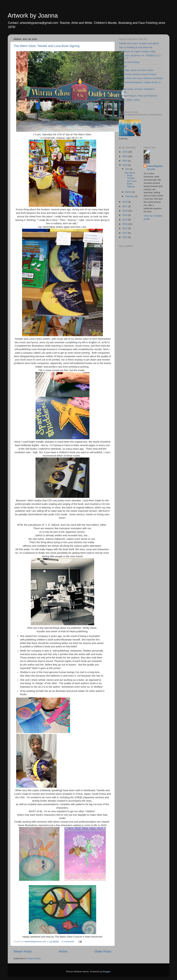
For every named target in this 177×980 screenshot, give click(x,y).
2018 (125, 202)
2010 (125, 237)
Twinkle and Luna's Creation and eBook (139, 43)
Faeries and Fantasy (129, 62)
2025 (125, 152)
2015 (125, 215)
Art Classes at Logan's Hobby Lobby (137, 51)
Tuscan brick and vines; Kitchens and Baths (141, 78)
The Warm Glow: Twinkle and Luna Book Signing (47, 46)
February (130, 196)
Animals (123, 66)
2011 (125, 233)
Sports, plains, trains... (130, 100)
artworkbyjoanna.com (155, 168)
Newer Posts (23, 951)
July (127, 169)
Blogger (107, 972)
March (129, 192)
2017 (125, 206)
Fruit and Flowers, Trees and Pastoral (138, 96)
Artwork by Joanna (33, 16)
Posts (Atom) (34, 958)
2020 (125, 161)
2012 (125, 228)
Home (63, 951)
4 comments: (68, 941)
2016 (125, 211)
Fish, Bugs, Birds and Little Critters (136, 70)
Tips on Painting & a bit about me (136, 47)
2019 (125, 165)
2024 (125, 156)
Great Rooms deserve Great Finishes (138, 74)
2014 (125, 220)
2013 (125, 224)
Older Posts (103, 951)
